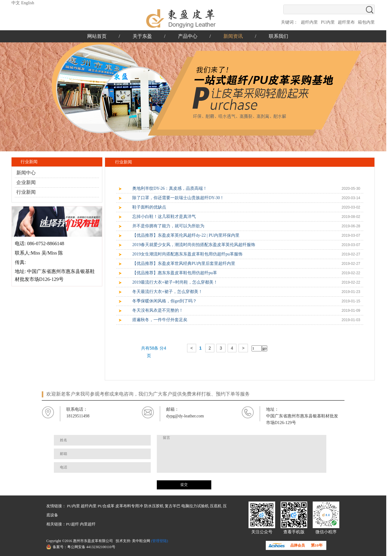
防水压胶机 (154, 506)
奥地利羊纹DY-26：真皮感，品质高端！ (170, 188)
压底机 (216, 506)
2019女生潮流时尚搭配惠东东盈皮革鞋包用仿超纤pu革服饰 (187, 254)
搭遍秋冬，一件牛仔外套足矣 (160, 320)
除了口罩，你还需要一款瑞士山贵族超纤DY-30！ (178, 198)
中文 (16, 3)
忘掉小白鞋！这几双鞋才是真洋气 (164, 217)
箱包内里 (366, 22)
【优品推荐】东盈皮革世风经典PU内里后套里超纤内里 (184, 263)
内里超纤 (88, 524)
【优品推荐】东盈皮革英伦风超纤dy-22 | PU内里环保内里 (186, 235)
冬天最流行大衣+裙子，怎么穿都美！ (167, 292)
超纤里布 (346, 22)
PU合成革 (106, 506)
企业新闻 (26, 182)
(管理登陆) (160, 541)
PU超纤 (72, 524)
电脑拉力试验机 (195, 506)
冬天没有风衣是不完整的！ (158, 310)
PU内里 (328, 22)
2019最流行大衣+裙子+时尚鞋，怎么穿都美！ (175, 282)
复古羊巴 (173, 506)
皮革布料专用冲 (129, 506)
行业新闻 (26, 192)
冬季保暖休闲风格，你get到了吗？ (165, 301)
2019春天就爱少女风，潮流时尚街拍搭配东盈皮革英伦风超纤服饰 (194, 245)
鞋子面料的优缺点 (149, 207)
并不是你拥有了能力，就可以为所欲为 (168, 226)
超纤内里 (309, 22)
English (28, 3)
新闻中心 (26, 173)
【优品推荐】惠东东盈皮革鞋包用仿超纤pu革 (175, 273)
